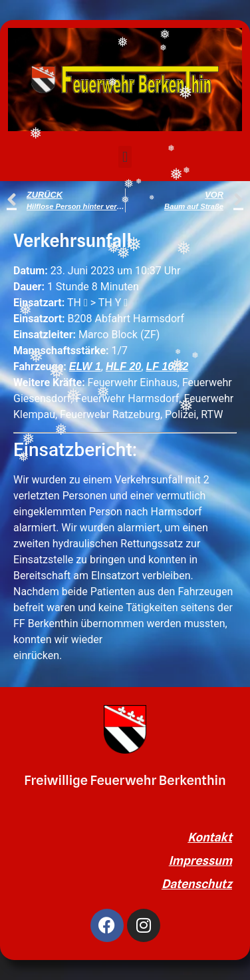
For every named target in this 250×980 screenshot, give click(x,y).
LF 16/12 (167, 367)
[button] (125, 157)
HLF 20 (123, 367)
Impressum (200, 860)
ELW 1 (85, 367)
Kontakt (210, 837)
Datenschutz (197, 884)
